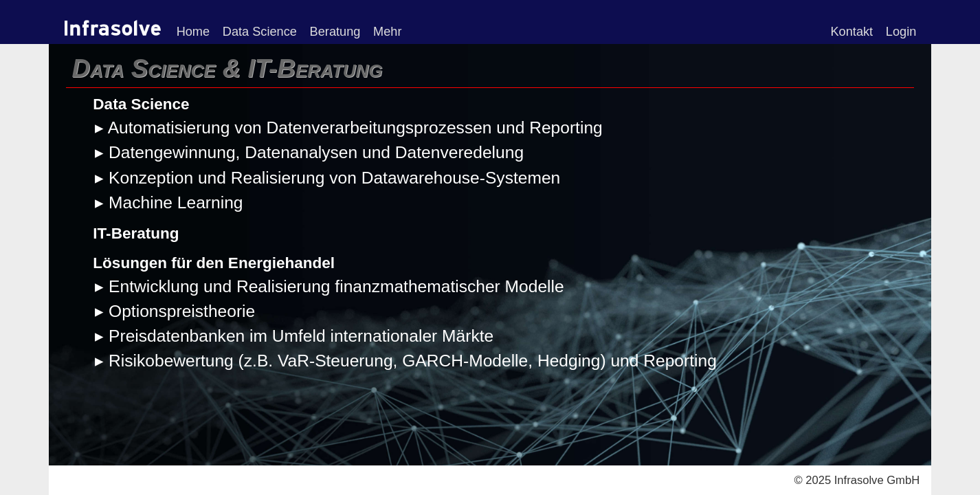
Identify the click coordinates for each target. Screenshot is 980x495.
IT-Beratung (136, 233)
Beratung (335, 32)
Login (901, 32)
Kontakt (852, 32)
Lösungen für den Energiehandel (214, 263)
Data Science (260, 32)
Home (193, 32)
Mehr (387, 32)
